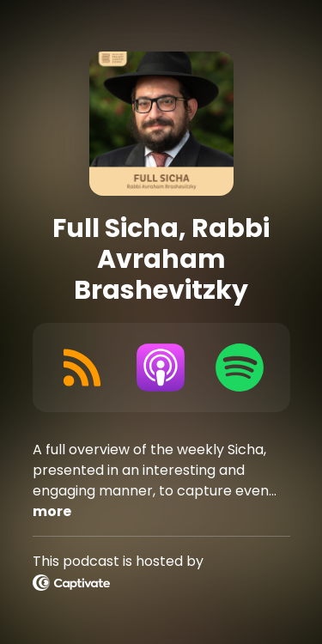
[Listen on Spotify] (240, 368)
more (52, 511)
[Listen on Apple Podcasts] (161, 368)
